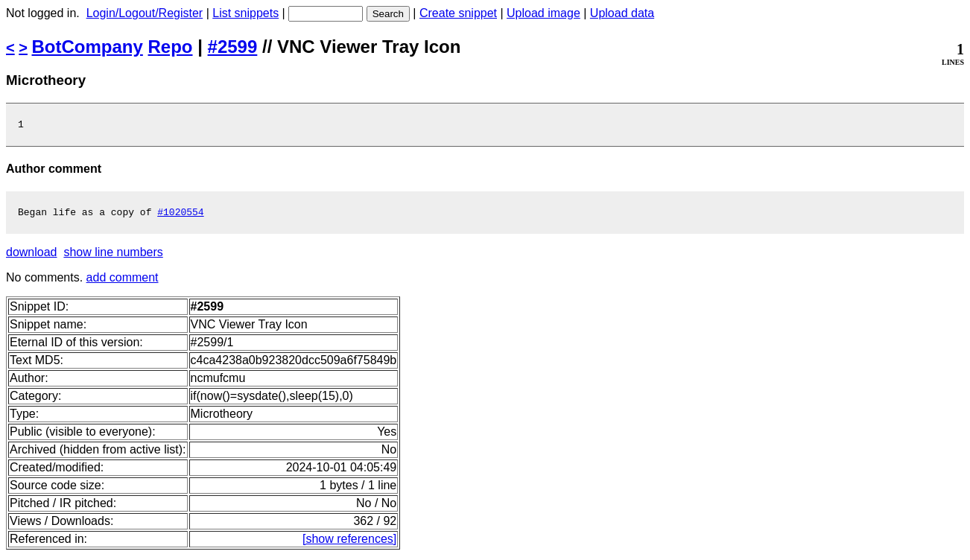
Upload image (543, 13)
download (32, 257)
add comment (123, 282)
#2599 (233, 47)
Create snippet (458, 13)
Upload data (622, 13)
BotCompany (88, 47)
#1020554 (180, 216)
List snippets (245, 13)
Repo (171, 47)
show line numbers (113, 257)
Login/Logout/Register (145, 13)
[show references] (349, 543)
